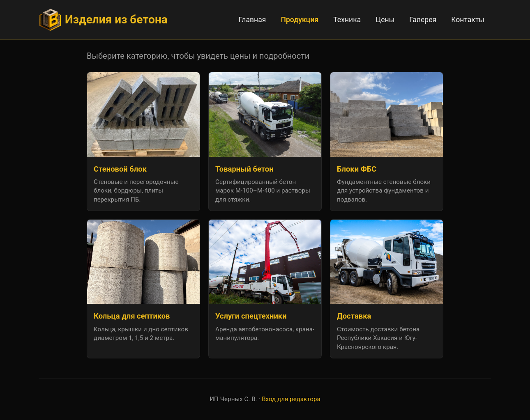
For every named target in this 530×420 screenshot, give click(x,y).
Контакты (468, 20)
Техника (347, 20)
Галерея (423, 20)
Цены (385, 20)
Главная (252, 20)
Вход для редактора (291, 399)
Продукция (300, 20)
